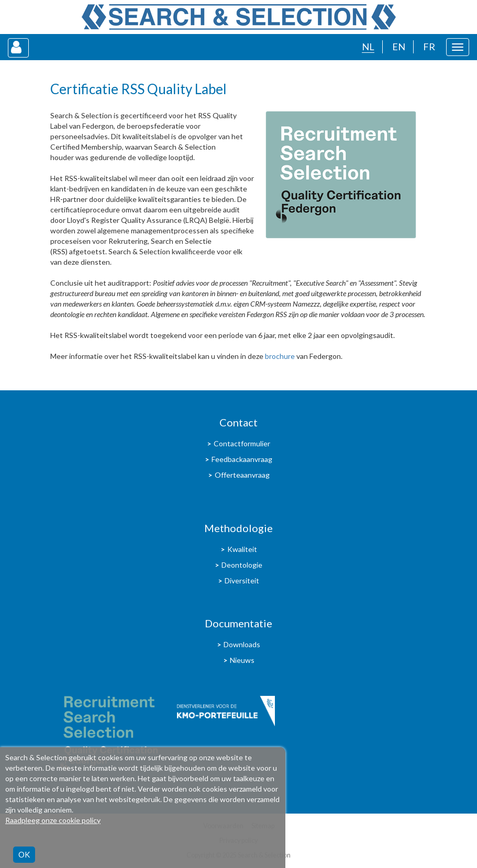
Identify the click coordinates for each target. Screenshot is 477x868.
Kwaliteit (242, 549)
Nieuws (242, 660)
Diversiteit (242, 580)
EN (399, 47)
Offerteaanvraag (242, 475)
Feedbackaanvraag (242, 459)
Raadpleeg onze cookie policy (53, 820)
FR (429, 47)
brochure (280, 356)
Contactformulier (242, 443)
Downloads (242, 644)
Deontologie (242, 565)
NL (368, 47)
